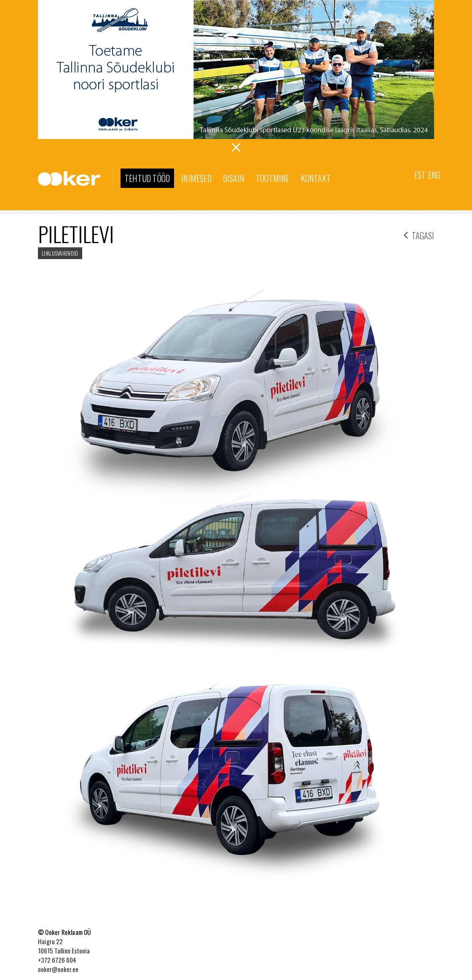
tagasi (419, 234)
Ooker (76, 179)
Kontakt (316, 178)
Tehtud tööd (147, 178)
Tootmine (273, 178)
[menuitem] (420, 174)
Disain (234, 178)
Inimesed (196, 178)
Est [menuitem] (420, 175)
